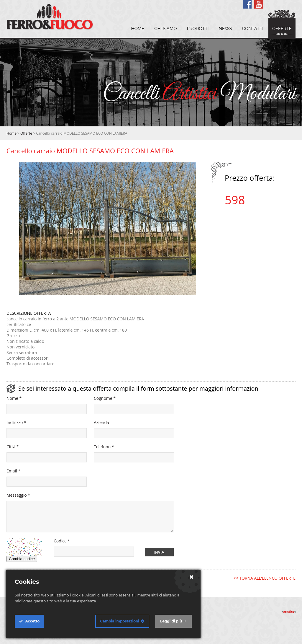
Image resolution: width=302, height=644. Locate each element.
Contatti (253, 29)
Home (138, 29)
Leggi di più (171, 621)
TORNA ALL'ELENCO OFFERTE (267, 578)
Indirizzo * (16, 422)
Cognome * (105, 398)
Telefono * (104, 447)
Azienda (101, 422)
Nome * (14, 398)
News (225, 29)
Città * (13, 447)
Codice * (62, 541)
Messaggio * (18, 495)
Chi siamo (165, 29)
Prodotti (198, 29)
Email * (13, 471)
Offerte (282, 29)
